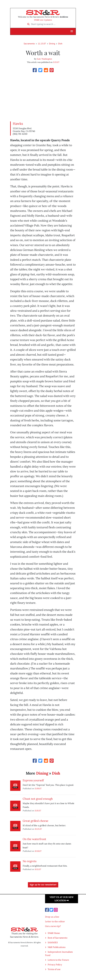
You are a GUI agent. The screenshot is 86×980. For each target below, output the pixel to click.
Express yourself (33, 780)
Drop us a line (52, 917)
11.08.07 (38, 788)
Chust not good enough (38, 799)
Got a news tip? (53, 926)
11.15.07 (42, 44)
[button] (72, 31)
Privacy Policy (55, 965)
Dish (60, 44)
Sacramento (29, 44)
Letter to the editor (55, 921)
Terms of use (54, 969)
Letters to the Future (58, 960)
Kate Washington (44, 59)
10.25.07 (38, 829)
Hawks (18, 124)
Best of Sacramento (57, 938)
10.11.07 (38, 869)
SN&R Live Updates (43, 20)
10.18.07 (38, 851)
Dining (52, 44)
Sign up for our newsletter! (43, 885)
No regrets (30, 861)
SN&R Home (54, 933)
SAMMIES (53, 942)
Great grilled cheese (36, 821)
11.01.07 (38, 811)
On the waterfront (34, 839)
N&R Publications (57, 947)
